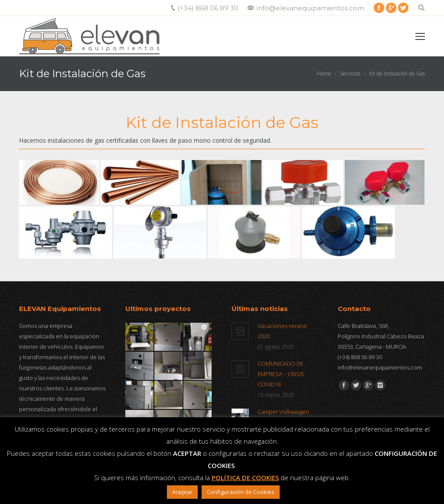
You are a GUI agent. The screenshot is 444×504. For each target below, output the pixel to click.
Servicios (350, 74)
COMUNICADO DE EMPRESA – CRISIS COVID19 (281, 374)
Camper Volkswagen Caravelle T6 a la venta (286, 417)
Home (324, 74)
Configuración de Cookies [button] (241, 492)
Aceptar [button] (182, 492)
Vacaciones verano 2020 (282, 331)
